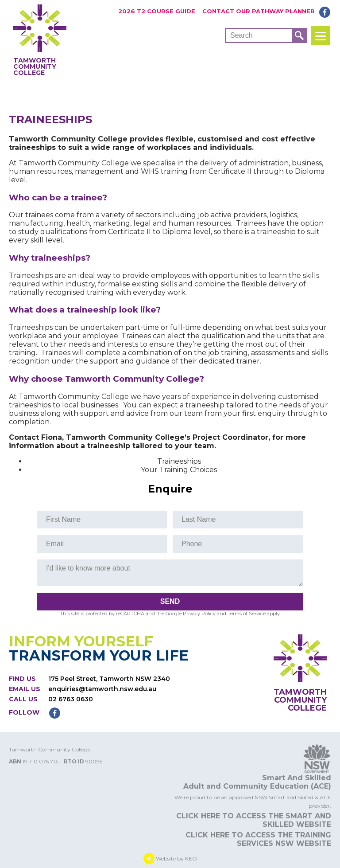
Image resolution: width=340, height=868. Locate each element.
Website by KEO (170, 859)
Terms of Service (247, 614)
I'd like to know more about (88, 568)
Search (241, 35)
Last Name (199, 519)
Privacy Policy (199, 614)
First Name (63, 519)
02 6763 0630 (71, 699)
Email (55, 544)
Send (170, 601)
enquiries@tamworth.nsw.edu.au (102, 689)
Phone (192, 544)
